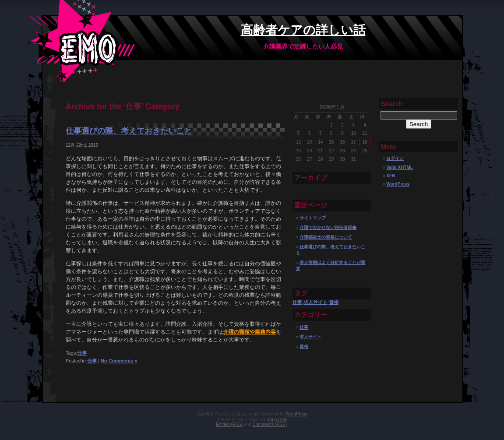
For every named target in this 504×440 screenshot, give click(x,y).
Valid (400, 167)
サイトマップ (313, 218)
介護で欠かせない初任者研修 (328, 227)
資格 (304, 347)
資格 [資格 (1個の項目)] (334, 302)
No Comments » (119, 361)
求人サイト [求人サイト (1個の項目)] (315, 302)
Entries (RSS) (229, 424)
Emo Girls (278, 420)
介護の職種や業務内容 (250, 332)
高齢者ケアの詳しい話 (303, 30)
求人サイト (310, 337)
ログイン (395, 158)
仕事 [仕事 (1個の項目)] (297, 302)
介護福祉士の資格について (326, 237)
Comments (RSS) (270, 424)
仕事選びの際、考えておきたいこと (129, 131)
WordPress (398, 184)
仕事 (82, 353)
